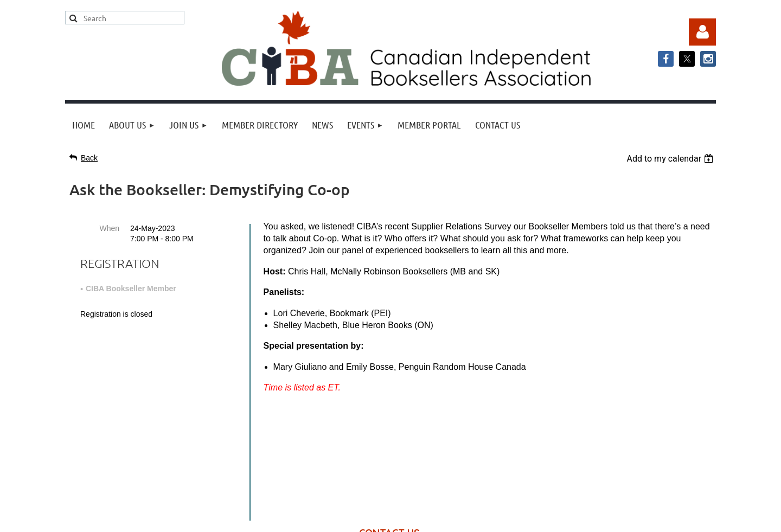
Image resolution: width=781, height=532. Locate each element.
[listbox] (671, 159)
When (109, 228)
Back (89, 158)
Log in (702, 32)
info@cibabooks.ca (390, 431)
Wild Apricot (606, 518)
